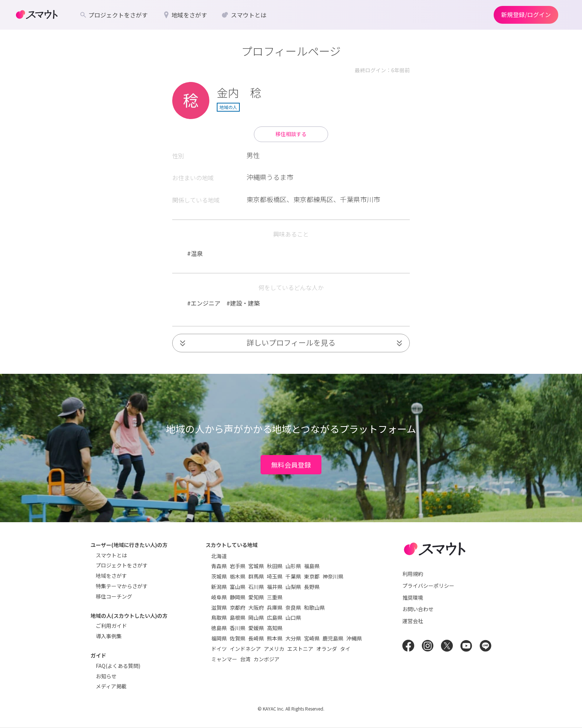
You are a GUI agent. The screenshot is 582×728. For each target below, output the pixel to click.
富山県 (238, 587)
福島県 (312, 566)
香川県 (238, 628)
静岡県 (238, 597)
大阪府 (256, 607)
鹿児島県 (333, 638)
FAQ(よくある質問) (118, 666)
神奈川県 (333, 576)
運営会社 (413, 621)
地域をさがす (111, 576)
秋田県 (275, 566)
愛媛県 (256, 628)
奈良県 (293, 607)
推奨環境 (413, 597)
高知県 (275, 628)
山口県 (293, 617)
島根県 (238, 617)
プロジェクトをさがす (122, 565)
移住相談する (291, 134)
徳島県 (219, 628)
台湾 (245, 659)
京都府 (238, 607)
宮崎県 (312, 638)
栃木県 (238, 576)
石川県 (256, 587)
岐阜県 (219, 597)
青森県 (219, 566)
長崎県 (256, 638)
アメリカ (274, 649)
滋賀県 (219, 607)
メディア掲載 (111, 686)
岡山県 (256, 617)
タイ (345, 649)
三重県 (275, 597)
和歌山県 (314, 607)
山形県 (293, 566)
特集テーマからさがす (122, 586)
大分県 (293, 638)
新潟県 (219, 587)
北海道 (219, 556)
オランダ (327, 649)
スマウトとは (111, 555)
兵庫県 (275, 607)
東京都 (312, 576)
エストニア (300, 649)
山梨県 (293, 587)
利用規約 (413, 574)
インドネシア (245, 649)
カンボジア (267, 659)
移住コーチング (114, 596)
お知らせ (106, 676)
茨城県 (219, 576)
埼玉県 (275, 576)
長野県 (312, 587)
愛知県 (256, 597)
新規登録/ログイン (526, 14)
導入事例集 (109, 636)
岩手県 (238, 566)
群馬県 (256, 576)
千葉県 (293, 576)
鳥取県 (219, 617)
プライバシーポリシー (428, 586)
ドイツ (219, 649)
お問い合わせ (418, 609)
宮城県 (256, 566)
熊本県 (275, 638)
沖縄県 (354, 638)
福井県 (275, 587)
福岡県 (219, 638)
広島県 (275, 617)
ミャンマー (224, 659)
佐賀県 (238, 638)
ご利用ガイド (111, 626)
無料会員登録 (291, 465)
